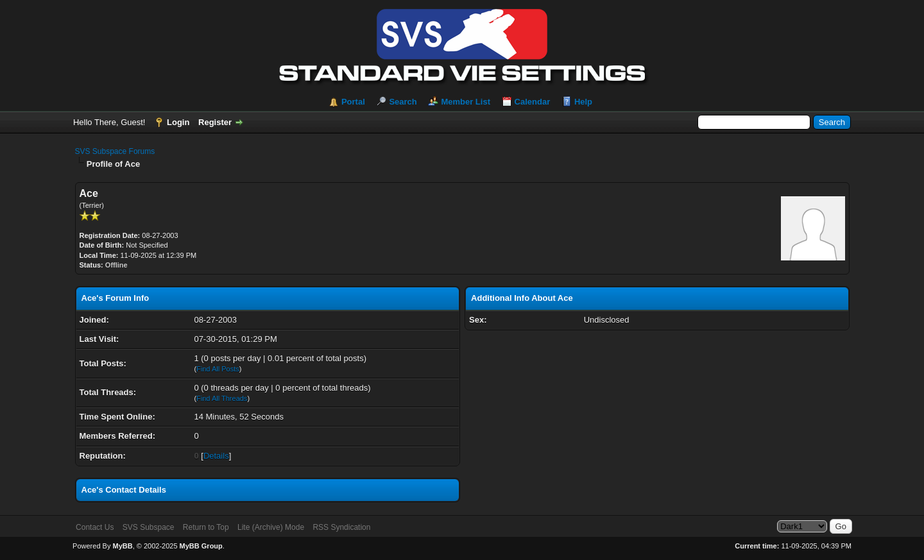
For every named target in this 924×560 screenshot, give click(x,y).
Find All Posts (218, 369)
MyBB (122, 546)
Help (583, 102)
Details (216, 456)
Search (403, 102)
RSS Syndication (341, 527)
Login (178, 122)
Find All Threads (222, 398)
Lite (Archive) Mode (271, 527)
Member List (466, 102)
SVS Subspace (149, 527)
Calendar (533, 102)
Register (215, 122)
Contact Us (95, 527)
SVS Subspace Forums (115, 151)
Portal (353, 102)
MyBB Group (201, 546)
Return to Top (206, 527)
